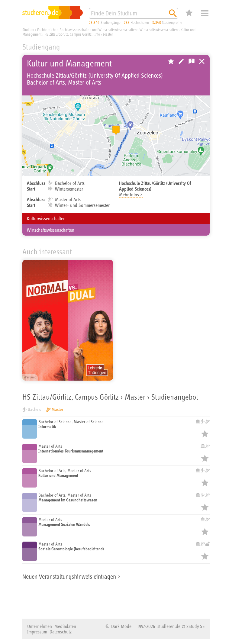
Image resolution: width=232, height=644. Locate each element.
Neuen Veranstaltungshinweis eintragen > (71, 576)
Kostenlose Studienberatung (192, 61)
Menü (205, 13)
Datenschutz (61, 632)
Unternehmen (40, 626)
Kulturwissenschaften (46, 218)
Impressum (37, 632)
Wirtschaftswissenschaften (51, 230)
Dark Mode (121, 626)
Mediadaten (65, 626)
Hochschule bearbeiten (181, 61)
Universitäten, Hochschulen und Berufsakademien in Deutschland (202, 61)
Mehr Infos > (131, 195)
